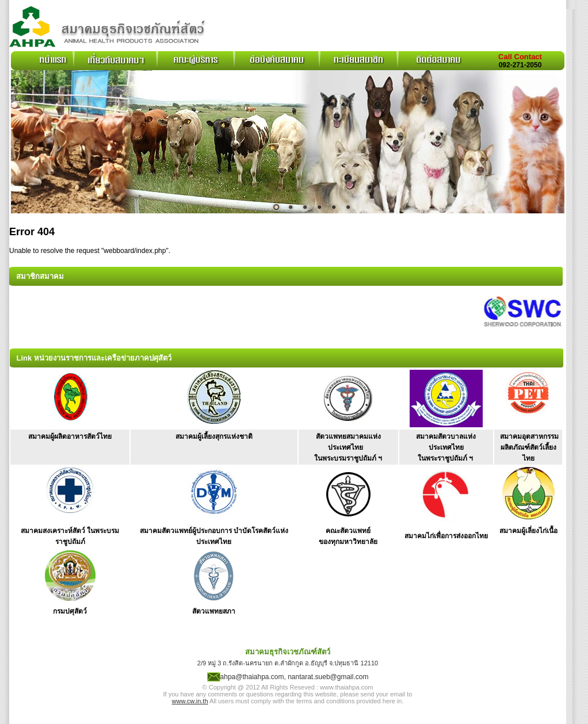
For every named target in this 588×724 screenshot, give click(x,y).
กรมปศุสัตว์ (70, 611)
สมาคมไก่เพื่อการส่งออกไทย (446, 536)
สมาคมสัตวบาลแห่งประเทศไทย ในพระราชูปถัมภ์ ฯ (446, 447)
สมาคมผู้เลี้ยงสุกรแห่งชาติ (214, 436)
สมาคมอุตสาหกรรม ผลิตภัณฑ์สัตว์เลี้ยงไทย (529, 447)
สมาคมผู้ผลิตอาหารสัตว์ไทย (70, 436)
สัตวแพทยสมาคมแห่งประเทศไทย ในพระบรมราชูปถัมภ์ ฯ (348, 447)
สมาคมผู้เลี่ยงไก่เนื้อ (528, 531)
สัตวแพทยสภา (214, 611)
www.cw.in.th (190, 701)
